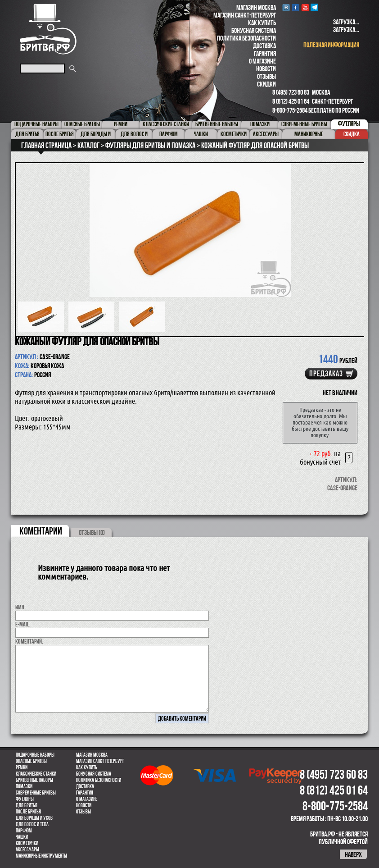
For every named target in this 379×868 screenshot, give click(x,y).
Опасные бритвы (31, 761)
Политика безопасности (246, 38)
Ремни (22, 767)
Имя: (20, 607)
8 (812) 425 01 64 (291, 101)
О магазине (262, 61)
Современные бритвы (36, 793)
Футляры (25, 799)
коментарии (41, 531)
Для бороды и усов (34, 818)
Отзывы (266, 76)
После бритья (28, 812)
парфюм (24, 831)
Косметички (27, 843)
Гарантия (265, 53)
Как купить (262, 23)
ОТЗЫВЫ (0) (92, 532)
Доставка (264, 46)
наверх (353, 854)
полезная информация (331, 45)
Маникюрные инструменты (41, 856)
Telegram (314, 7)
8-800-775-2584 (290, 110)
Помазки (24, 786)
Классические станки (36, 774)
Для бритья (27, 805)
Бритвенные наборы (34, 780)
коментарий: (29, 641)
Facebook (296, 7)
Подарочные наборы (35, 755)
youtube (305, 7)
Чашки (22, 837)
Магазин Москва (256, 7)
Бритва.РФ (48, 29)
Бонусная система (254, 30)
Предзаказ (326, 374)
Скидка (352, 134)
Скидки (266, 84)
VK (286, 7)
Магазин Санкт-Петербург (245, 15)
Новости (266, 69)
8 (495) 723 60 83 (291, 92)
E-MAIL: (23, 624)
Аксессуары (27, 850)
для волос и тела (32, 824)
